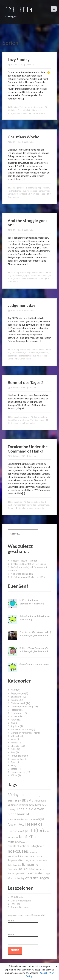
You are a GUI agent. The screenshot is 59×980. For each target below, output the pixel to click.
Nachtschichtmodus (17, 191)
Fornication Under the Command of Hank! (28, 449)
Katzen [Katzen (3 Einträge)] (11, 837)
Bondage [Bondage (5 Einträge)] (41, 801)
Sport (13, 762)
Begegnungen (18, 693)
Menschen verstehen (21, 730)
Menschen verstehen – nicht (25, 733)
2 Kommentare (38, 113)
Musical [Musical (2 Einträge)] (24, 842)
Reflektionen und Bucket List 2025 (28, 577)
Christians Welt (17, 107)
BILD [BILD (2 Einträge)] (34, 801)
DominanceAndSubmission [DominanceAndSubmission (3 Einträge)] (20, 819)
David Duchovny (15, 420)
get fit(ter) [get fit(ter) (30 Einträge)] (34, 831)
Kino (13, 723)
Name (23, 925)
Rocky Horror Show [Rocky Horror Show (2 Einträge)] (15, 865)
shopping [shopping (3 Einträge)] (40, 869)
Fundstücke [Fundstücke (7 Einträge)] (15, 831)
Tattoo (14, 769)
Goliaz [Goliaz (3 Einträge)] (47, 831)
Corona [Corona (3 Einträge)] (25, 805)
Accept (43, 973)
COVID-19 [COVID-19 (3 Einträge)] (33, 805)
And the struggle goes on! (27, 223)
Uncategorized (17, 188)
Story (13, 766)
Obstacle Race (18, 746)
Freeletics (42, 276)
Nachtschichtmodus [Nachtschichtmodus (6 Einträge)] (20, 846)
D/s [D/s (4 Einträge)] (39, 805)
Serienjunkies (37, 107)
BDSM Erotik (17, 897)
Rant (13, 752)
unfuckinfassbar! (22, 194)
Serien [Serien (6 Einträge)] (23, 869)
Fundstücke (16, 713)
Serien (24, 113)
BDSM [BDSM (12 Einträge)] (27, 800)
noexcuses (32, 191)
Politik (14, 749)
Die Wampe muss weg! (21, 273)
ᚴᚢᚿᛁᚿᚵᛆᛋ (19, 9)
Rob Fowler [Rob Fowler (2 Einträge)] (43, 861)
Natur (13, 739)
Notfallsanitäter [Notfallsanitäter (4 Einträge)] (16, 856)
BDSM (14, 690)
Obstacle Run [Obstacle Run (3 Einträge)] (30, 856)
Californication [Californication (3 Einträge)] (14, 805)
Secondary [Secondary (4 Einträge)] (13, 869)
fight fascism (31, 276)
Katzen (14, 720)
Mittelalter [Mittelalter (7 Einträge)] (14, 842)
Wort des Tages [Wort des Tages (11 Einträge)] (37, 878)
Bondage (15, 700)
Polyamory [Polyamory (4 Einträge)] (13, 860)
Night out (37, 110)
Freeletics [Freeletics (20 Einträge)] (34, 824)
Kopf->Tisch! (44, 188)
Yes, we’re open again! (22, 574)
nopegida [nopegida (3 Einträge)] (33, 852)
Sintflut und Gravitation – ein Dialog (29, 564)
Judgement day (21, 305)
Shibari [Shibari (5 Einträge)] (31, 869)
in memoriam (17, 716)
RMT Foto (15, 904)
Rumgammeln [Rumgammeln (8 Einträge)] (31, 865)
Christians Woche (24, 137)
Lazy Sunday (19, 59)
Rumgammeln (14, 113)
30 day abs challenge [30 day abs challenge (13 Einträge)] (25, 795)
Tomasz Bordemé (20, 907)
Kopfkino (15, 726)
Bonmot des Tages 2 (26, 382)
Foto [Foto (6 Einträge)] (21, 825)
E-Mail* (23, 939)
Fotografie (16, 710)
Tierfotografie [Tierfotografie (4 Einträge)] (15, 874)
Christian (30, 65)
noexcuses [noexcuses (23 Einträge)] (18, 851)
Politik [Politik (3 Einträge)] (39, 856)
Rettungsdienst (18, 756)
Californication (32, 353)
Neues (27, 107)
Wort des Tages (38, 194)
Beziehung (16, 697)
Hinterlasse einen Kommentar (21, 423)
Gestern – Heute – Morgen (24, 561)
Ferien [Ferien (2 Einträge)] (35, 820)
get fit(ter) (32, 188)
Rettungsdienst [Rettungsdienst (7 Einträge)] (29, 860)
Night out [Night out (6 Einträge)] (39, 846)
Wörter (26, 417)
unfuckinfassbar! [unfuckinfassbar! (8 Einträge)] (33, 873)
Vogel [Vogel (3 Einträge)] (48, 874)
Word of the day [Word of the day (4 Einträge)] (16, 878)
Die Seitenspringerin (21, 901)
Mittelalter (27, 110)
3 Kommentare (25, 359)
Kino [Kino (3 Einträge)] (17, 837)
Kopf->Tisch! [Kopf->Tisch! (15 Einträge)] (30, 837)
